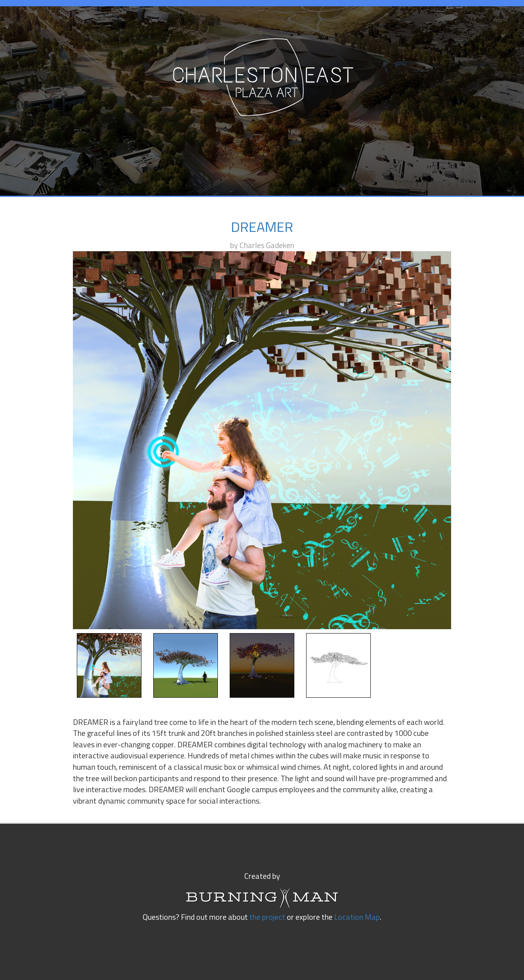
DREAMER (262, 228)
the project (267, 917)
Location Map (357, 917)
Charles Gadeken (267, 246)
